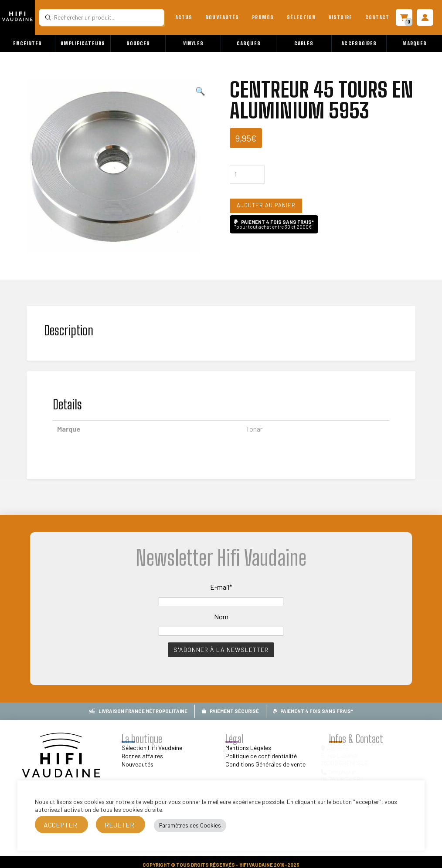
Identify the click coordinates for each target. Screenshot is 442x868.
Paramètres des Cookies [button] (190, 825)
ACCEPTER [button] (60, 825)
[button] (28, 44)
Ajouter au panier (266, 205)
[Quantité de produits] (247, 175)
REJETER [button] (119, 825)
